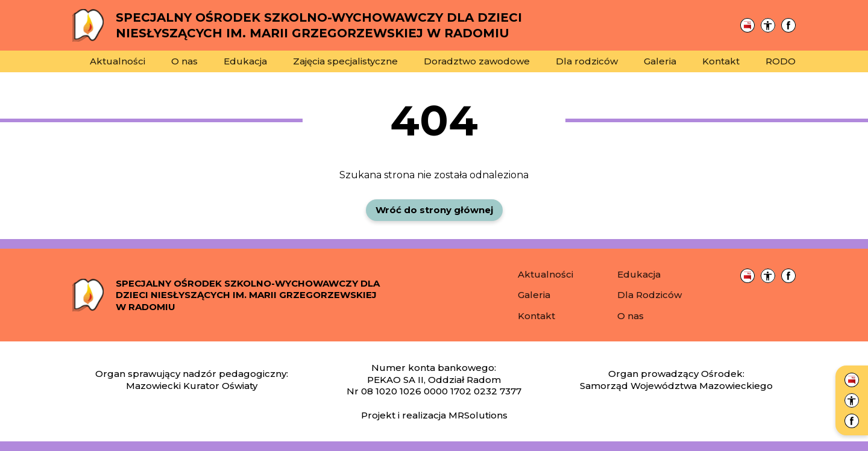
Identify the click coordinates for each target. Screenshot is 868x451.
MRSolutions (478, 415)
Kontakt (721, 61)
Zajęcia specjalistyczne (345, 61)
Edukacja (245, 61)
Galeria (660, 61)
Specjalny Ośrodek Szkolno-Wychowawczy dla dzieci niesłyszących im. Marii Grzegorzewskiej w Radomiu (248, 295)
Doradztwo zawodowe (477, 61)
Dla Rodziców (649, 295)
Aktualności (118, 61)
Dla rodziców (587, 61)
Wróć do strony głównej (434, 210)
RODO (781, 61)
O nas (184, 61)
